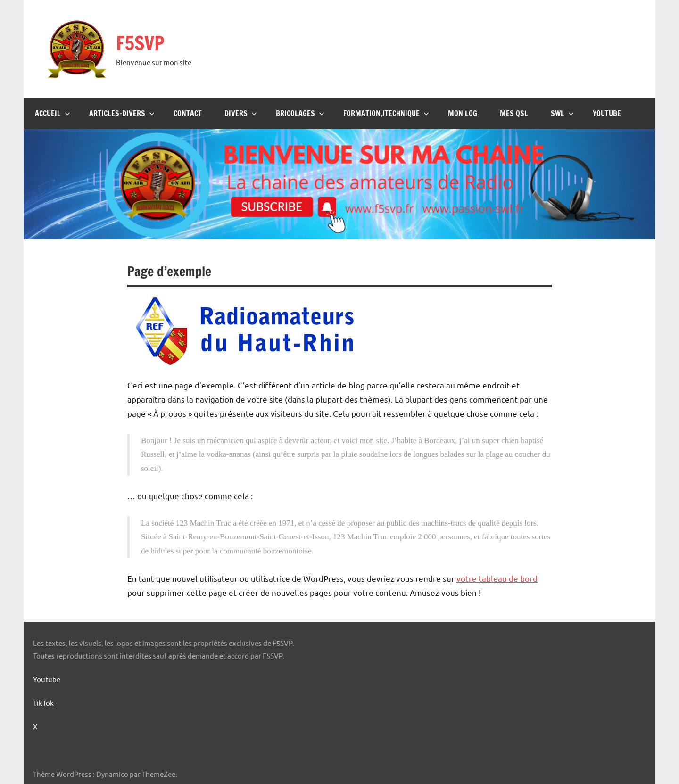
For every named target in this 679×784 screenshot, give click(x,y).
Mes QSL (514, 113)
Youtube (607, 113)
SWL (562, 113)
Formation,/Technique (386, 113)
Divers (241, 113)
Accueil (53, 113)
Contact (188, 113)
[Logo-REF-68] (245, 364)
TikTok (43, 703)
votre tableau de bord (497, 578)
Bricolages (300, 113)
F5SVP (140, 43)
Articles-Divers (122, 113)
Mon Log (463, 113)
